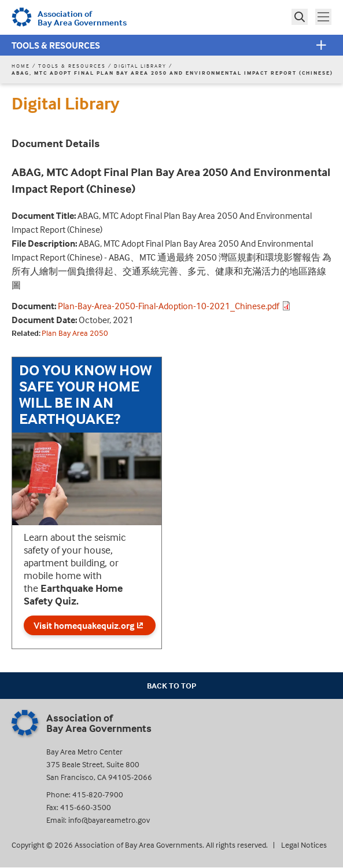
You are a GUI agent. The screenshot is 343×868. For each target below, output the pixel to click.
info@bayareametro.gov (109, 820)
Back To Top (171, 685)
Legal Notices (304, 845)
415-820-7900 (98, 794)
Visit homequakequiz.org (90, 625)
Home (21, 66)
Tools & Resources (56, 45)
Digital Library (140, 66)
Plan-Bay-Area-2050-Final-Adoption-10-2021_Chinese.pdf (169, 306)
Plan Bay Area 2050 (75, 333)
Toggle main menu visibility (324, 16)
